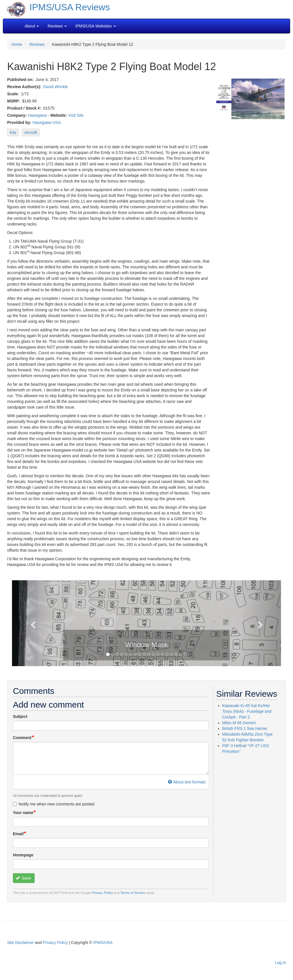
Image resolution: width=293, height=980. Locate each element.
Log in (280, 963)
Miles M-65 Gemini (239, 723)
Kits (13, 132)
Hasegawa (37, 115)
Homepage (23, 855)
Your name (23, 813)
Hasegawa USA (47, 122)
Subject (20, 716)
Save (23, 878)
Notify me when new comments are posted (54, 804)
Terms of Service (133, 893)
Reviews (37, 44)
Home (17, 44)
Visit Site (76, 115)
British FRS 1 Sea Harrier (245, 728)
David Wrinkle (56, 87)
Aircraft (31, 132)
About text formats (187, 782)
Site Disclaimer (20, 943)
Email (18, 834)
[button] (32, 623)
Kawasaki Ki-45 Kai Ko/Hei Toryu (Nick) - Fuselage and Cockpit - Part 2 (247, 711)
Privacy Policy (103, 893)
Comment (22, 738)
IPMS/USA (103, 943)
